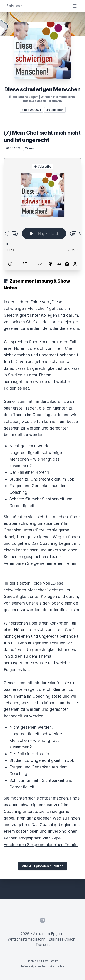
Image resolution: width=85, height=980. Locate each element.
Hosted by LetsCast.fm (42, 961)
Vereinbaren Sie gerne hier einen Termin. (41, 563)
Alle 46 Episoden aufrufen (43, 866)
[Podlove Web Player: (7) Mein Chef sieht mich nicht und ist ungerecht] (42, 214)
